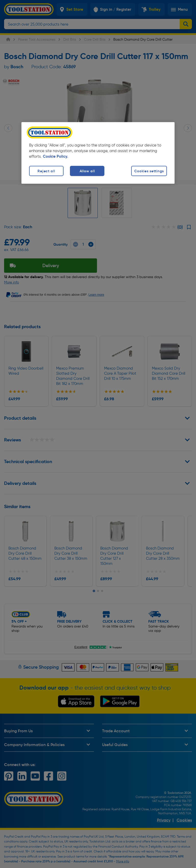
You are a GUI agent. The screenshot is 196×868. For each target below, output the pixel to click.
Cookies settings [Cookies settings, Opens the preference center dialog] (149, 171)
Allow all (87, 171)
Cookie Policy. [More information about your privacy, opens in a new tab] (56, 156)
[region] (98, 153)
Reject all (46, 171)
